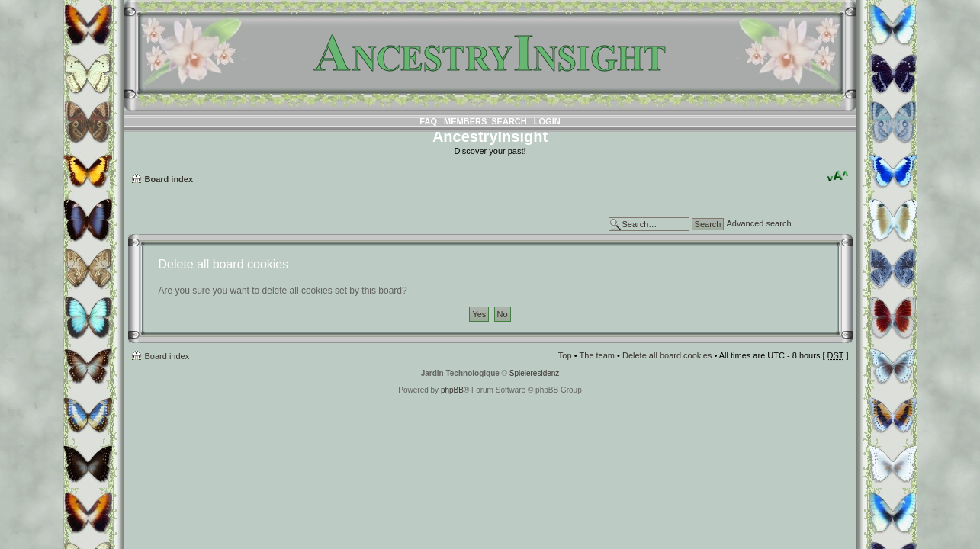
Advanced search (759, 223)
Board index (169, 179)
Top (565, 355)
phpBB (452, 390)
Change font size (838, 176)
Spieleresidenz (535, 373)
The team (597, 355)
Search (509, 121)
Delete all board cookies (667, 355)
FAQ (428, 121)
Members (465, 121)
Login (547, 121)
